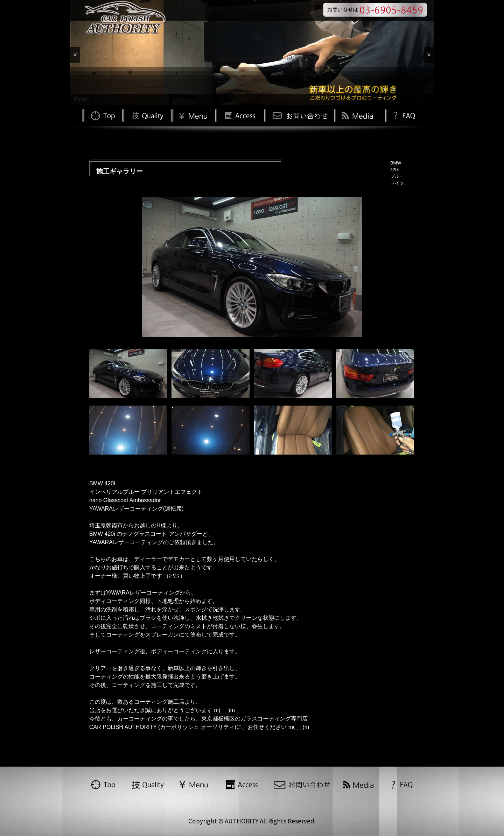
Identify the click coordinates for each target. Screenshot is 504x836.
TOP (102, 115)
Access (239, 115)
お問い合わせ (299, 115)
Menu (193, 115)
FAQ (404, 115)
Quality (147, 115)
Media (358, 115)
